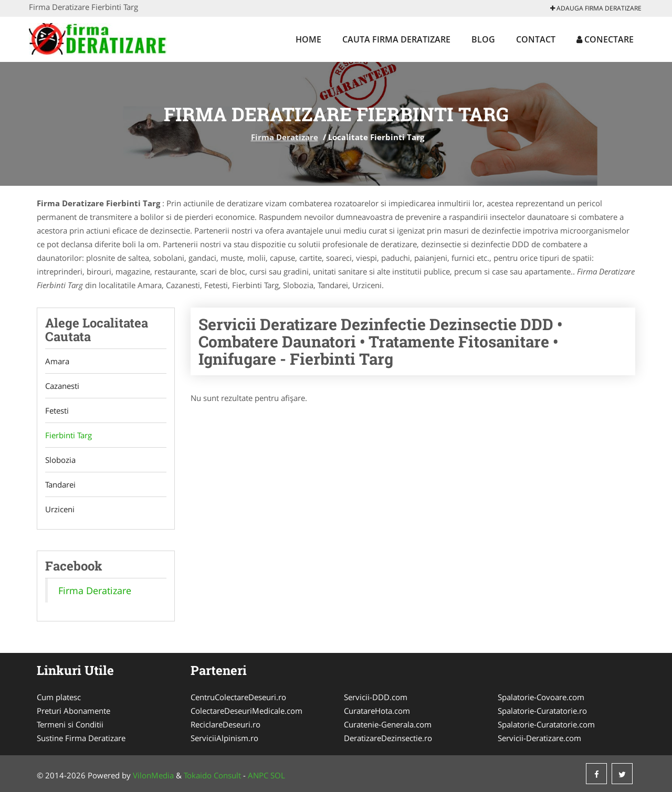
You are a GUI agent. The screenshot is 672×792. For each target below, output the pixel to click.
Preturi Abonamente (73, 711)
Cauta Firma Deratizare (396, 39)
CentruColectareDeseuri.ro (238, 697)
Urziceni (60, 509)
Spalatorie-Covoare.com (541, 697)
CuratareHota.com (377, 711)
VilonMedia (153, 775)
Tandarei (60, 484)
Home (308, 39)
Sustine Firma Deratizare (81, 738)
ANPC (258, 775)
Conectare (605, 39)
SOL (278, 775)
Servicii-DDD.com (376, 697)
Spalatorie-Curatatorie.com (546, 724)
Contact (536, 39)
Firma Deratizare (285, 137)
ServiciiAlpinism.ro (224, 738)
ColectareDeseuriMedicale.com (246, 711)
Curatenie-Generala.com (388, 724)
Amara (57, 361)
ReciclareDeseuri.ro (225, 724)
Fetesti (57, 410)
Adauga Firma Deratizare (596, 8)
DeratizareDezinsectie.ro (388, 738)
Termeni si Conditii (70, 724)
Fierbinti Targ (69, 435)
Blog (483, 39)
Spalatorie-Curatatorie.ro (542, 711)
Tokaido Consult (212, 775)
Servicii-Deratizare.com (539, 738)
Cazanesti (62, 386)
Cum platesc (59, 697)
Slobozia (60, 460)
